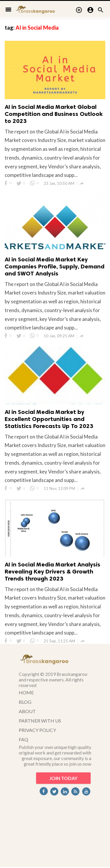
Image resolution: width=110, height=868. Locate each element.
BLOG (25, 702)
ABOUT (27, 711)
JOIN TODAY (63, 778)
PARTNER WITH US (40, 721)
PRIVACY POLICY (37, 730)
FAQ (23, 739)
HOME (26, 692)
